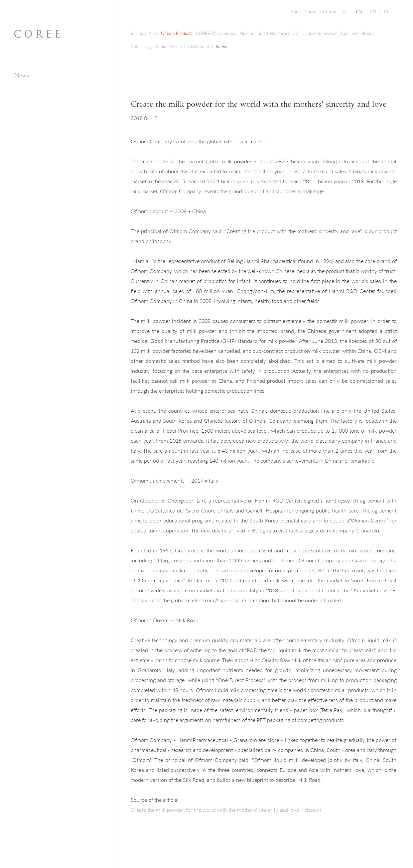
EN (359, 11)
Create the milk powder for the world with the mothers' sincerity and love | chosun (226, 810)
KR (387, 11)
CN (373, 11)
